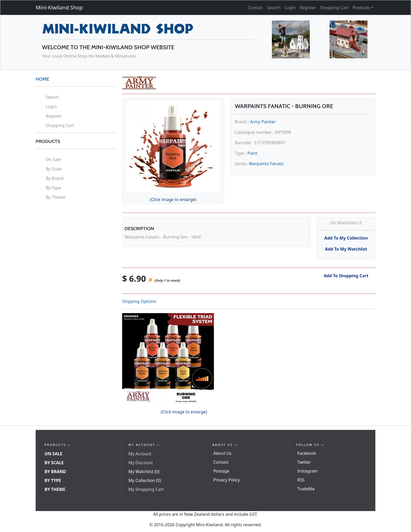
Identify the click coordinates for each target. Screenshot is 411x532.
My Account (140, 454)
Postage (221, 471)
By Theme (55, 197)
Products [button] (361, 8)
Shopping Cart (334, 8)
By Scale (54, 169)
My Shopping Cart (146, 489)
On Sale (53, 159)
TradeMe (306, 489)
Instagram (307, 471)
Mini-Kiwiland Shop (59, 7)
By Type (53, 188)
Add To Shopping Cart (346, 276)
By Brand (55, 178)
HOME (42, 79)
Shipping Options (139, 301)
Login (290, 8)
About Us (222, 453)
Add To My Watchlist (346, 249)
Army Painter (263, 122)
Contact (255, 8)
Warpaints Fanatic (266, 164)
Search (274, 8)
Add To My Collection (346, 238)
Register (308, 8)
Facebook (307, 453)
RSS (301, 480)
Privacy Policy (227, 480)
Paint (252, 153)
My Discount (141, 463)
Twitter (304, 462)
